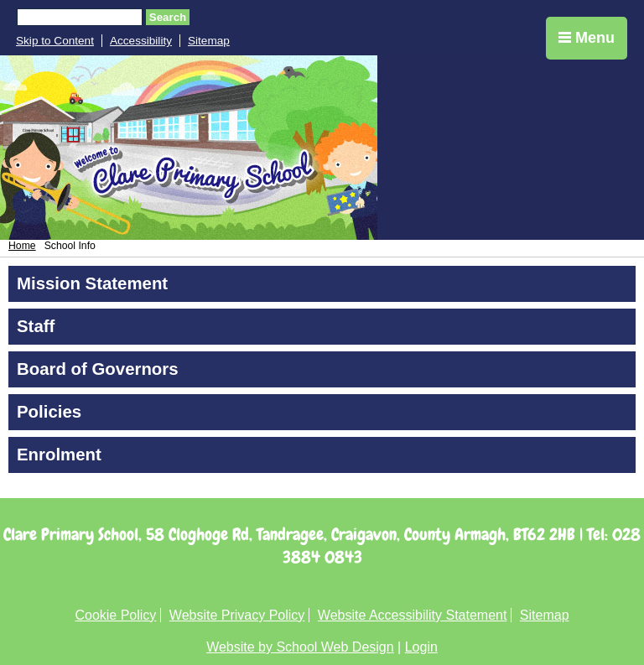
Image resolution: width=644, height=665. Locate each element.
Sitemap (209, 41)
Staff (36, 326)
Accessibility (141, 41)
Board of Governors (98, 369)
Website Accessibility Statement (413, 615)
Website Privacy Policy (237, 615)
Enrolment (59, 455)
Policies (49, 412)
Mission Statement (92, 283)
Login (421, 647)
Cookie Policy (115, 615)
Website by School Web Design (300, 647)
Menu (587, 38)
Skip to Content (55, 41)
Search (168, 17)
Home (22, 246)
